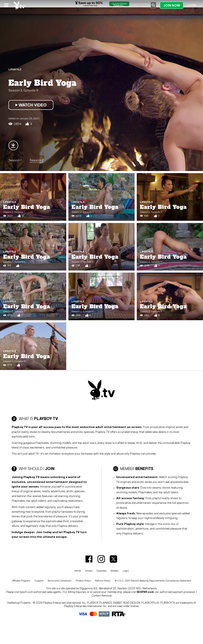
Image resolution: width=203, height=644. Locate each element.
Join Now (172, 5)
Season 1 (15, 160)
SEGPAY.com (145, 592)
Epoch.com (26, 592)
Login (192, 5)
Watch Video (31, 105)
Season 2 (37, 160)
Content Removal (101, 596)
